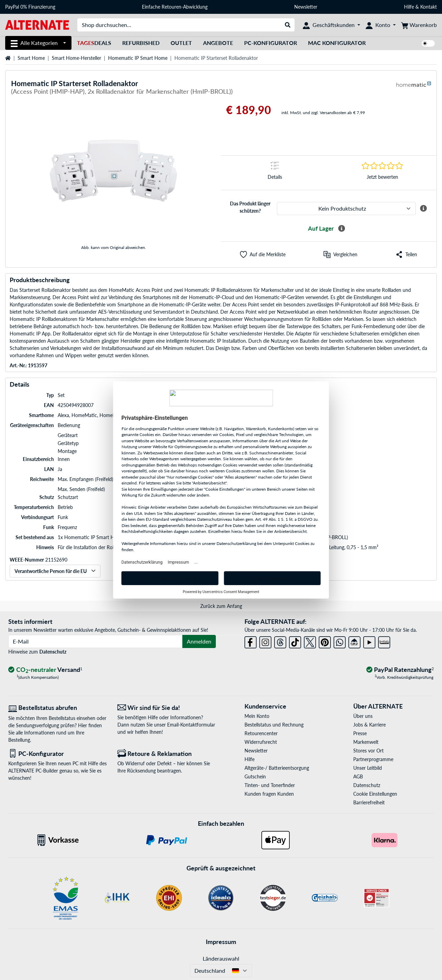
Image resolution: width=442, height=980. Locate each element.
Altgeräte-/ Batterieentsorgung (277, 768)
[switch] (428, 43)
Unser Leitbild (368, 768)
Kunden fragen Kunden (269, 794)
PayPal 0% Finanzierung (30, 7)
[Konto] (381, 25)
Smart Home (31, 58)
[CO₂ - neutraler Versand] (45, 670)
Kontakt (429, 7)
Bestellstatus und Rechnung (274, 725)
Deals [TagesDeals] (94, 43)
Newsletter (306, 7)
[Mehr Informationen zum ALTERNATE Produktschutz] (423, 209)
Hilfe (409, 7)
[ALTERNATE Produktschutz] (346, 209)
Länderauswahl (221, 958)
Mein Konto (257, 716)
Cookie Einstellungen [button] (375, 794)
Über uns (363, 716)
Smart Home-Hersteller (76, 58)
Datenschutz (53, 652)
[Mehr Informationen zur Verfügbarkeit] (342, 229)
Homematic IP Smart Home (138, 58)
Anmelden (199, 641)
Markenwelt (366, 742)
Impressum (221, 942)
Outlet (181, 43)
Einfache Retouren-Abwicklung (175, 7)
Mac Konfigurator (337, 43)
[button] (263, 255)
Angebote (218, 43)
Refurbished (141, 43)
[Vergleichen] (340, 255)
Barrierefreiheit (369, 802)
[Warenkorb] (419, 25)
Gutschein (255, 776)
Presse (360, 733)
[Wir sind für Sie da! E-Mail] (167, 708)
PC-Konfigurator (271, 43)
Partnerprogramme (373, 759)
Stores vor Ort (368, 751)
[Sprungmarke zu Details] (275, 173)
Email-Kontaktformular (191, 725)
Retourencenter (261, 733)
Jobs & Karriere (369, 725)
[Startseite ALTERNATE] (37, 24)
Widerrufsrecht (261, 742)
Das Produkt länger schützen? (250, 207)
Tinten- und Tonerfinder (270, 785)
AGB (358, 776)
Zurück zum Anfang (221, 606)
